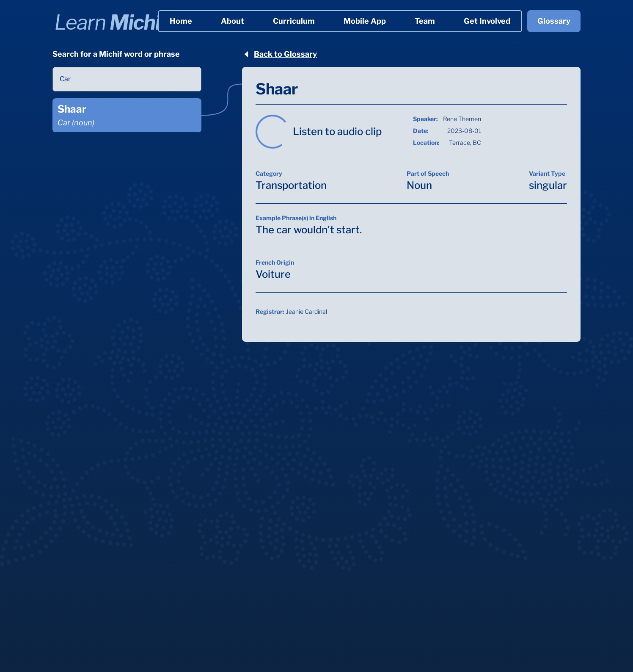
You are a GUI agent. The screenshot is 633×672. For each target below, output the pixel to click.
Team (425, 21)
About (233, 21)
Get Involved (487, 21)
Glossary (554, 21)
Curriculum (294, 21)
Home (181, 21)
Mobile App (365, 21)
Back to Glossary (279, 54)
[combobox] (127, 79)
